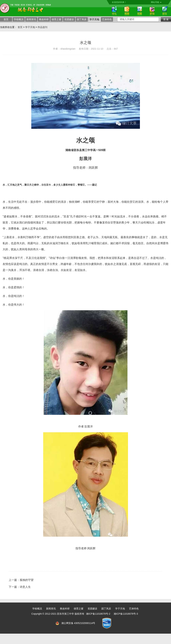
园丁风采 (82, 19)
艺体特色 (107, 19)
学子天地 (94, 19)
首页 (6, 19)
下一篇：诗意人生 (20, 587)
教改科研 (44, 19)
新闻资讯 (31, 19)
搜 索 (166, 19)
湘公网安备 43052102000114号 (78, 623)
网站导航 (156, 2)
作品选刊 (42, 27)
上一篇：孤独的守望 (21, 580)
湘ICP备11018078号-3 (126, 614)
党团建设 (69, 19)
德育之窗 (56, 19)
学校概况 (19, 19)
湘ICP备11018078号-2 (98, 614)
